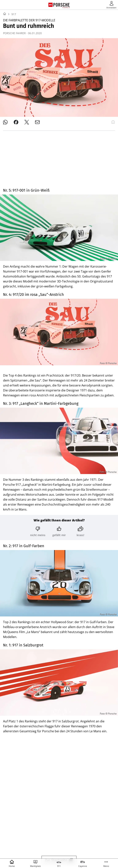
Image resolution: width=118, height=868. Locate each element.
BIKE (106, 833)
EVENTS (96, 840)
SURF (96, 833)
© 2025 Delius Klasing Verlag (58, 850)
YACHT (23, 833)
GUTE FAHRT (80, 840)
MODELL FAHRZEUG (56, 840)
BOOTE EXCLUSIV (78, 833)
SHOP (12, 833)
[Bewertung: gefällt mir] (59, 478)
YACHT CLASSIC (41, 833)
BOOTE (59, 833)
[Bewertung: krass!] (80, 478)
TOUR (22, 840)
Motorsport (14, 700)
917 (14, 14)
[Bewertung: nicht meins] (38, 478)
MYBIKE (34, 840)
